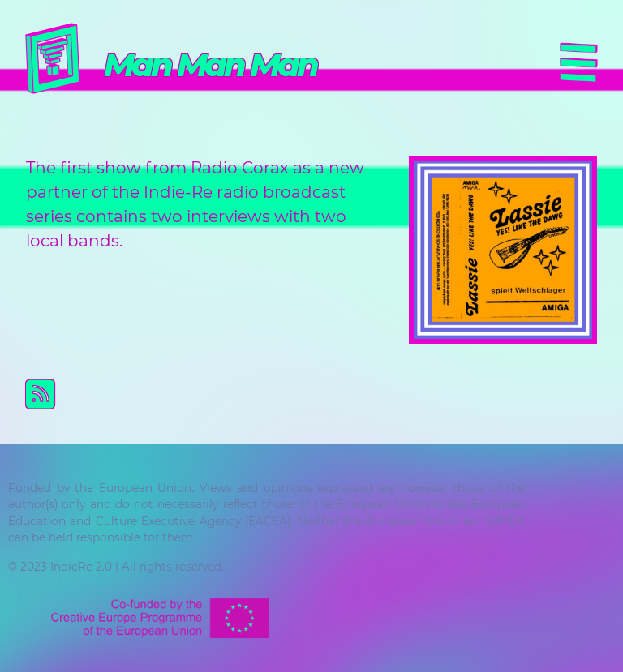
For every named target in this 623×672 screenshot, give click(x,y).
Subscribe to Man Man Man (324, 394)
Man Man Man (210, 64)
